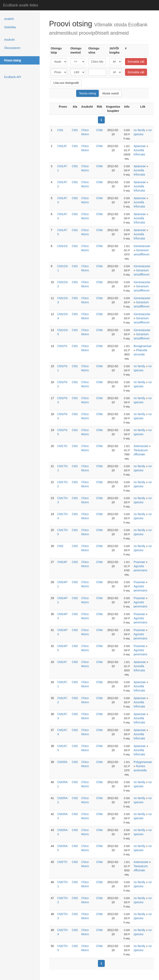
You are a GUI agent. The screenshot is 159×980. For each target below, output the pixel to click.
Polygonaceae (143, 762)
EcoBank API (13, 77)
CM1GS (63, 246)
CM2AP (62, 562)
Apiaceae (140, 146)
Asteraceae (141, 446)
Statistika (10, 27)
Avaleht (9, 19)
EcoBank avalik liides (21, 5)
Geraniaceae (142, 246)
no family (139, 130)
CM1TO (62, 446)
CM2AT (62, 662)
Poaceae (139, 562)
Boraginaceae (142, 346)
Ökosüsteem (12, 48)
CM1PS (62, 346)
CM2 (60, 546)
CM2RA (62, 762)
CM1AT (62, 146)
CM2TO (62, 862)
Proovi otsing (13, 60)
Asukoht (9, 40)
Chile (100, 130)
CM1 (60, 130)
